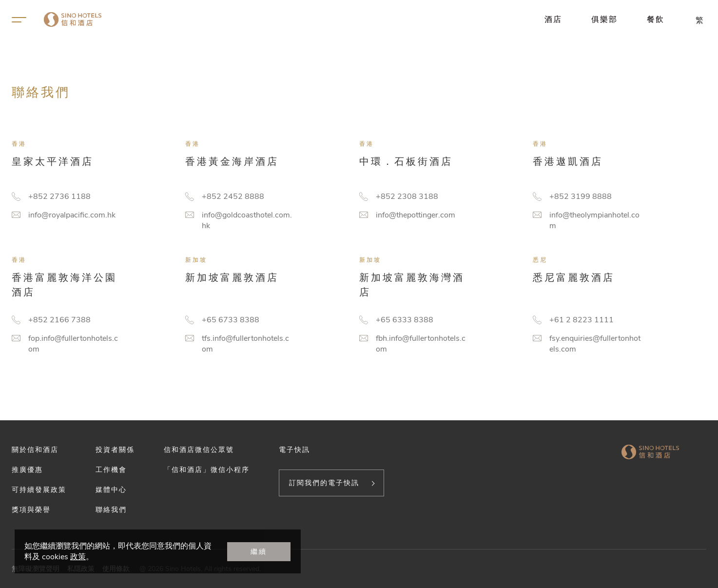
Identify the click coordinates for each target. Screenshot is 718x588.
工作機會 (111, 470)
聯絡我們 (111, 510)
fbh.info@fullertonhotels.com (421, 344)
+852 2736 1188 (59, 196)
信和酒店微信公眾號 (199, 450)
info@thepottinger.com (416, 215)
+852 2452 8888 (233, 196)
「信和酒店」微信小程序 (207, 470)
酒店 (553, 19)
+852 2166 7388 (59, 320)
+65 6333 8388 (405, 320)
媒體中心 (111, 490)
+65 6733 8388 (231, 320)
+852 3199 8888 (581, 196)
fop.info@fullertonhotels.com (73, 344)
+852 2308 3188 (407, 196)
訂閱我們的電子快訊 (324, 483)
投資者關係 (115, 450)
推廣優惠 (27, 470)
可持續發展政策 (39, 490)
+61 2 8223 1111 (582, 320)
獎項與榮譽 (31, 510)
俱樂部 (604, 19)
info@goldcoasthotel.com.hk (247, 220)
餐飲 (656, 19)
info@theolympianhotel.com (594, 220)
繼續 (259, 551)
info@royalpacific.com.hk (72, 215)
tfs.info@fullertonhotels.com (245, 344)
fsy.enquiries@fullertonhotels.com (595, 344)
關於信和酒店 (35, 450)
